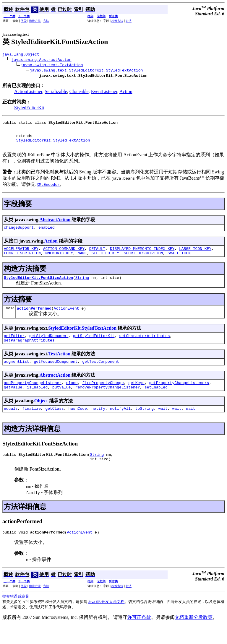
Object (41, 416)
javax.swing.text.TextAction (52, 66)
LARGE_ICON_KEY (195, 256)
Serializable (56, 92)
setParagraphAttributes (29, 352)
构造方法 (35, 21)
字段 (24, 21)
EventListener (104, 92)
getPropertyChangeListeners (179, 397)
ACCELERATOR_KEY (21, 256)
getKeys (136, 397)
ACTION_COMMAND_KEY (64, 256)
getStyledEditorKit (94, 347)
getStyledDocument (49, 347)
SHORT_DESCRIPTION (144, 262)
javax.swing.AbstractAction (42, 60)
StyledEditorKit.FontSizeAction (38, 287)
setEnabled (156, 402)
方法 (46, 21)
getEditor (14, 347)
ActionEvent (67, 319)
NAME (82, 262)
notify (98, 424)
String (82, 287)
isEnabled (37, 402)
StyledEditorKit (29, 109)
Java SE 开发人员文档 (107, 620)
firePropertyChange (103, 397)
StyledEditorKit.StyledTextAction (53, 145)
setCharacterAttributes (145, 347)
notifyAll (120, 424)
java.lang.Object (21, 55)
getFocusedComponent (56, 375)
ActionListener (28, 92)
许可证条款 (139, 636)
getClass (54, 424)
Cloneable (79, 92)
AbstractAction (55, 226)
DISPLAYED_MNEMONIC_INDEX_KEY (142, 256)
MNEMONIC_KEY (59, 262)
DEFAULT (97, 256)
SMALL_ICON (179, 262)
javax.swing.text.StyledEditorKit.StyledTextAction (86, 71)
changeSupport (19, 234)
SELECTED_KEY (105, 262)
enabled (47, 234)
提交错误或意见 (16, 615)
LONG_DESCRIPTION (22, 262)
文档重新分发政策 (194, 636)
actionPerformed (34, 319)
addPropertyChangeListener (33, 397)
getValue (13, 402)
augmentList (17, 375)
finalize (31, 424)
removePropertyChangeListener (108, 402)
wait (163, 424)
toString (145, 424)
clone (72, 397)
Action (126, 92)
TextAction (59, 366)
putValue (61, 402)
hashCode (77, 424)
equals (11, 424)
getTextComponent (101, 375)
